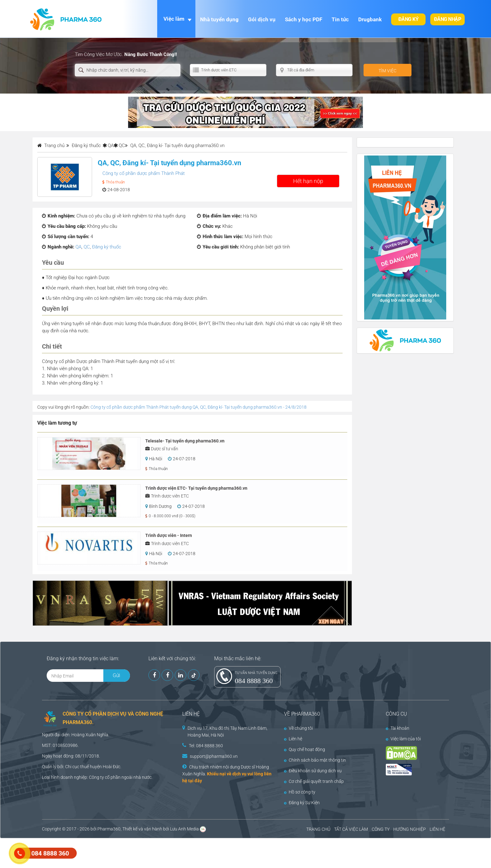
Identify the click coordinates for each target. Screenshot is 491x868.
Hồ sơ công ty (300, 792)
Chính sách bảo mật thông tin (315, 760)
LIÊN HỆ (437, 829)
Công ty (96, 777)
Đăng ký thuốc (107, 247)
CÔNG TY (381, 829)
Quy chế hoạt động (305, 749)
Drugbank (370, 19)
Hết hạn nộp (308, 181)
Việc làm (174, 19)
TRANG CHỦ (318, 829)
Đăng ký (408, 19)
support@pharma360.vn (214, 756)
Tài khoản (398, 728)
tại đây (195, 781)
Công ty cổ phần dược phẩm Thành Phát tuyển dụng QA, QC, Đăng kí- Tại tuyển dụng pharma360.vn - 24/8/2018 (199, 407)
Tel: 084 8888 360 (206, 746)
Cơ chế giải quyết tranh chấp (314, 781)
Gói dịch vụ (262, 19)
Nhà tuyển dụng (219, 19)
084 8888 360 (254, 681)
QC (122, 146)
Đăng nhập (448, 19)
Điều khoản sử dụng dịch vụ (313, 771)
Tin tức (340, 19)
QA (111, 146)
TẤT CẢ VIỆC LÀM (351, 829)
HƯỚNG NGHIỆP (410, 829)
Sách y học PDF (304, 19)
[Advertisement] (114, 852)
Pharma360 (109, 829)
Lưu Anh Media (184, 829)
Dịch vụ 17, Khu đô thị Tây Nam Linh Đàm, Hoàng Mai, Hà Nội (227, 732)
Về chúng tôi (298, 728)
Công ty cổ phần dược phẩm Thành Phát (144, 173)
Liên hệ (293, 739)
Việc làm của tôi (403, 739)
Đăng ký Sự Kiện (302, 803)
